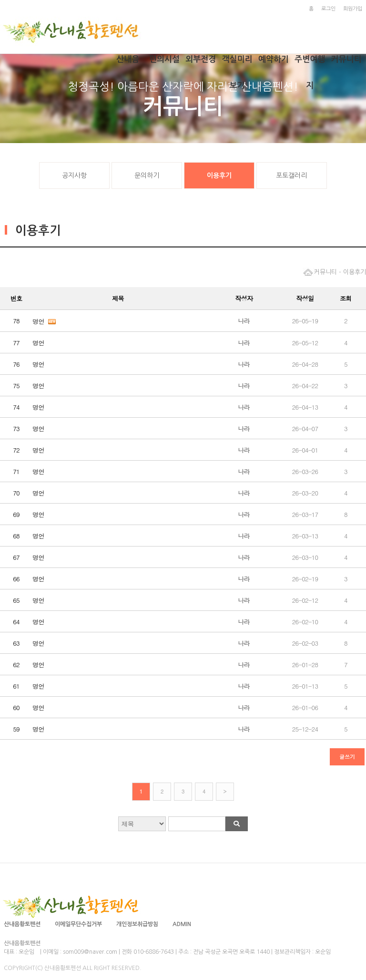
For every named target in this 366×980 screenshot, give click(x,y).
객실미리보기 (237, 64)
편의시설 (164, 59)
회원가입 (353, 9)
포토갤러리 (291, 175)
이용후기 (219, 175)
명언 (38, 321)
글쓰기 (347, 757)
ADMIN (182, 924)
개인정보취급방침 (137, 924)
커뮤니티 (346, 59)
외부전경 (201, 59)
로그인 (328, 9)
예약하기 (274, 59)
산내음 (128, 59)
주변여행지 (310, 64)
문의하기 (147, 175)
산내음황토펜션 (22, 924)
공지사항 (74, 175)
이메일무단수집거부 (78, 924)
